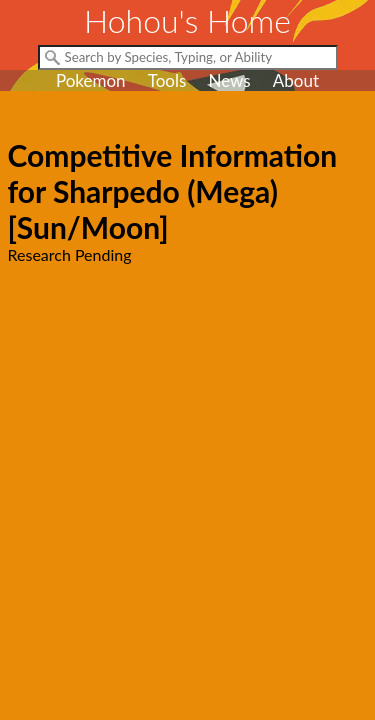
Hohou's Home (187, 20)
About (296, 80)
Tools (167, 80)
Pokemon (91, 80)
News (229, 80)
